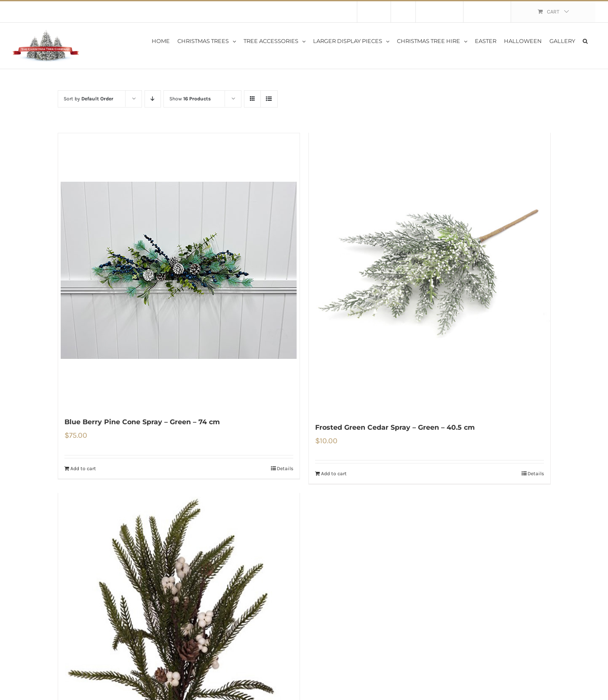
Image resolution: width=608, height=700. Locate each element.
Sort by (88, 99)
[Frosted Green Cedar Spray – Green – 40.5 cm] (430, 273)
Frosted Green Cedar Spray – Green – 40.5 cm (395, 428)
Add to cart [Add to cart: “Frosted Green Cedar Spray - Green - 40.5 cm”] (334, 475)
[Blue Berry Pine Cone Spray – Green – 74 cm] (179, 270)
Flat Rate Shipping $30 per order (92, 12)
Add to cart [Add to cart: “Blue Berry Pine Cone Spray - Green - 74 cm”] (83, 468)
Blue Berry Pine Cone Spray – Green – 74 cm (142, 422)
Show (190, 99)
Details (285, 468)
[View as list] (269, 99)
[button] (585, 40)
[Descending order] (153, 99)
